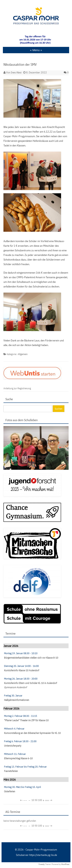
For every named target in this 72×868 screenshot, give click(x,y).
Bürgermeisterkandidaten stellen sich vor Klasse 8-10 (31, 658)
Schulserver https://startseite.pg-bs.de (36, 855)
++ (47, 800)
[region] (36, 40)
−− (25, 800)
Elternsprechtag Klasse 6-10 (18, 758)
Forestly (42, 864)
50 (36, 800)
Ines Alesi (16, 72)
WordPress (65, 864)
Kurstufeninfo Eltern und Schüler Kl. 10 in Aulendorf (31, 683)
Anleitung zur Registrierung (17, 388)
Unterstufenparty (13, 746)
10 (33, 800)
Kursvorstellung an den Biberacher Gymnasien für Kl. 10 (32, 733)
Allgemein (23, 354)
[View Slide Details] (36, 40)
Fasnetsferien (11, 771)
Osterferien (10, 791)
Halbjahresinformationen (17, 700)
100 (40, 800)
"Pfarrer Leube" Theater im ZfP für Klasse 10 (26, 720)
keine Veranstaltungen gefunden (20, 821)
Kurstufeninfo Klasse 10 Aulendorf (22, 670)
